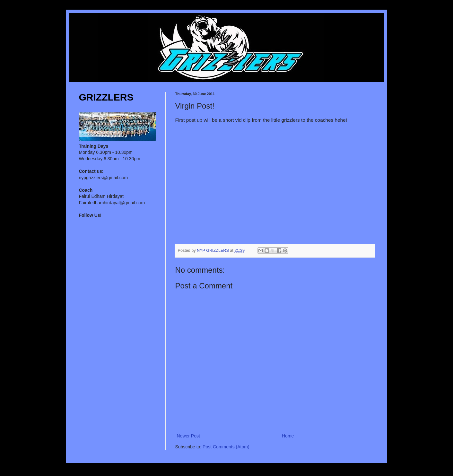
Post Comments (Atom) (226, 447)
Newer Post (188, 436)
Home (288, 436)
